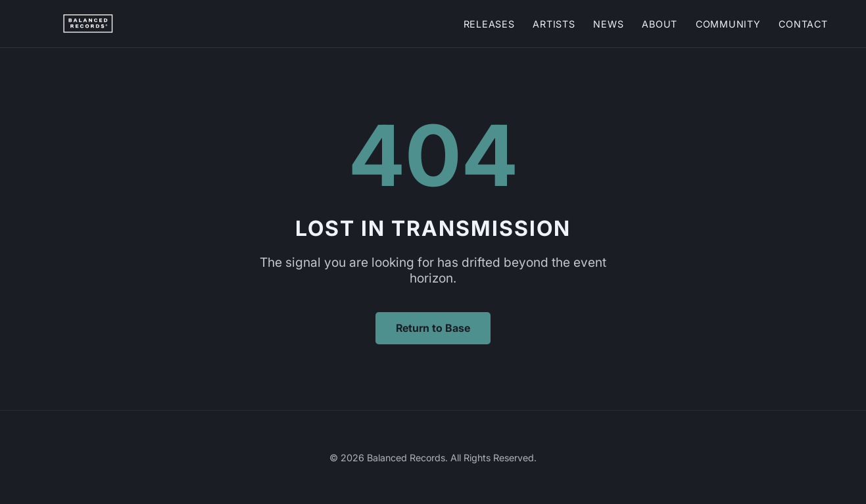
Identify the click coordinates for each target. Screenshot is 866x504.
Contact (803, 24)
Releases (489, 24)
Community (728, 24)
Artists (554, 24)
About (660, 24)
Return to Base (433, 328)
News (608, 24)
